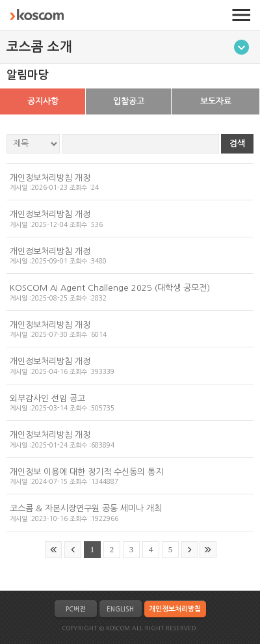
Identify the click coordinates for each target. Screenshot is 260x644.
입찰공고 (129, 101)
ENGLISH (120, 609)
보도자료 (216, 101)
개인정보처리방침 (175, 609)
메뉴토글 (241, 47)
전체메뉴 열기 (241, 15)
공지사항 (43, 101)
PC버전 (75, 609)
